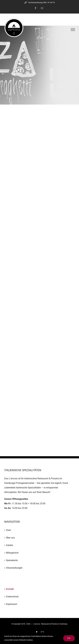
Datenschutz (12, 597)
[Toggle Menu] (73, 30)
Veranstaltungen (14, 568)
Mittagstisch (12, 553)
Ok (69, 638)
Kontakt (10, 589)
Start (8, 530)
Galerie (9, 545)
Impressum (12, 604)
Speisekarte (12, 560)
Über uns (10, 538)
